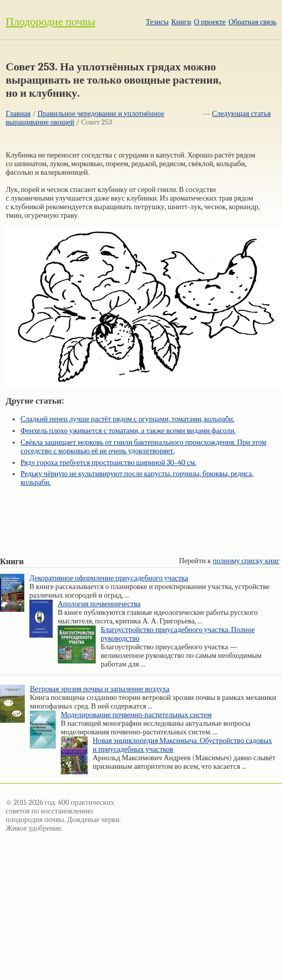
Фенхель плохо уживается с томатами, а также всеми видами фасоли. (128, 431)
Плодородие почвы (50, 22)
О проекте (210, 22)
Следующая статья (241, 114)
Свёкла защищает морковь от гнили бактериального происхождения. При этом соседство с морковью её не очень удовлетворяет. (143, 447)
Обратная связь (252, 22)
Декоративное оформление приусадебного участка (109, 578)
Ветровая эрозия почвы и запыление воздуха (100, 689)
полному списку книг (246, 561)
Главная (18, 114)
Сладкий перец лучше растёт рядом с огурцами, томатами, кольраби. (127, 419)
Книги (181, 22)
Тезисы (157, 22)
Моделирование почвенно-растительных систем (136, 715)
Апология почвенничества (99, 604)
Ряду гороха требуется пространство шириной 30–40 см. (108, 463)
